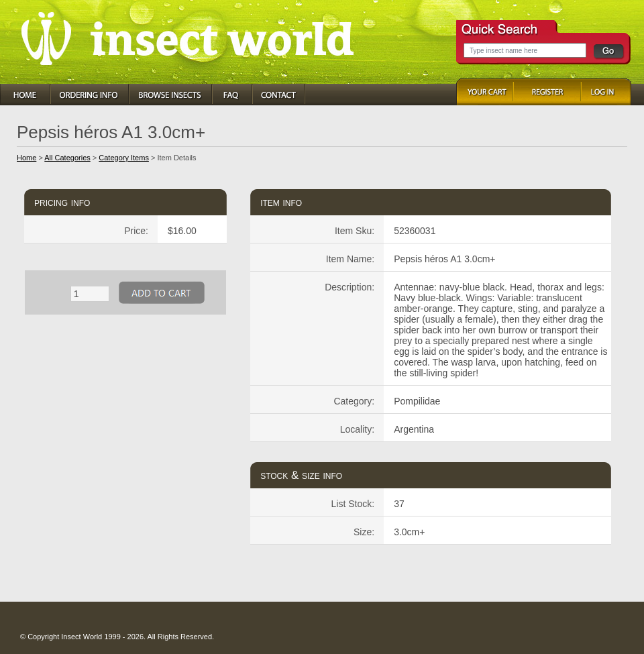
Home (26, 158)
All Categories (67, 158)
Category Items (124, 158)
